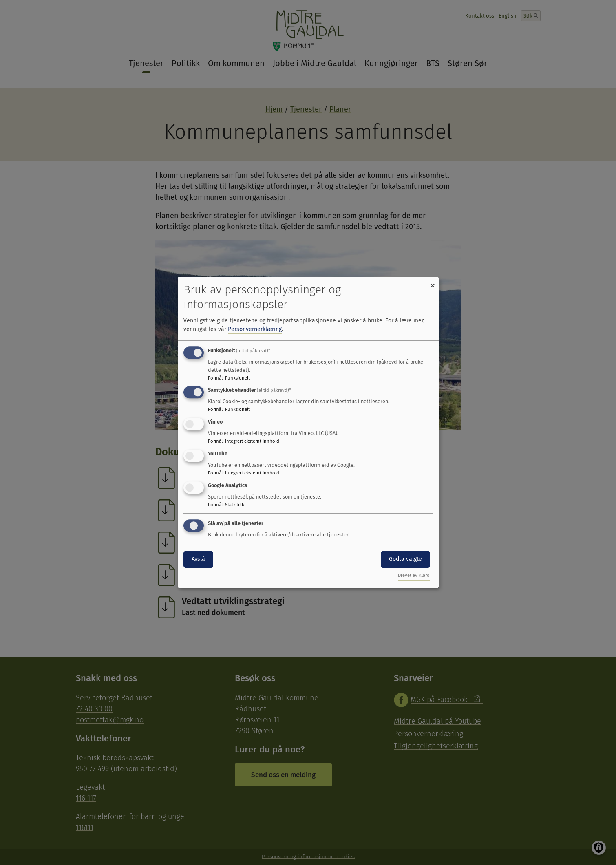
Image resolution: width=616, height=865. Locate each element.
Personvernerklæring (255, 329)
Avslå (198, 559)
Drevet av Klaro (414, 576)
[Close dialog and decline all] (433, 282)
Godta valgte (405, 559)
